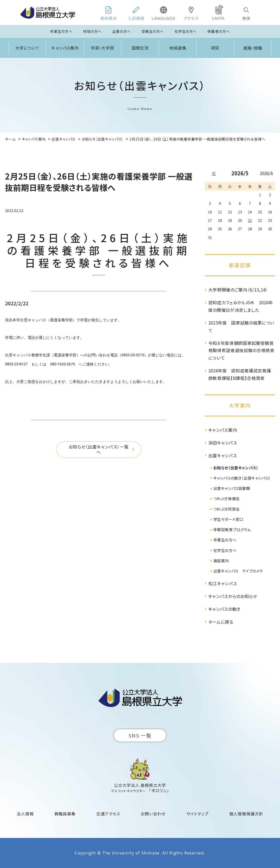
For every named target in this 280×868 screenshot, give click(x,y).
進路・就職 (253, 48)
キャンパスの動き (225, 609)
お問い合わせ (153, 814)
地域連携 (178, 48)
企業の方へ (122, 31)
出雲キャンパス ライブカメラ (238, 571)
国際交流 (140, 48)
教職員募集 (65, 814)
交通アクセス (108, 814)
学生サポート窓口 (228, 519)
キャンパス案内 (65, 48)
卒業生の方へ (61, 31)
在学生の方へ (186, 31)
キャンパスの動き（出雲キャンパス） (242, 478)
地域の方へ (93, 31)
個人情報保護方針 (246, 814)
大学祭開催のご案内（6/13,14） (238, 290)
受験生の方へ (153, 31)
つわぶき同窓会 (227, 509)
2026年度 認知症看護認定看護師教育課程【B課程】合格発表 (240, 374)
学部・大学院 (103, 48)
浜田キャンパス (223, 443)
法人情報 (25, 814)
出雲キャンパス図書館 (232, 488)
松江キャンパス (223, 583)
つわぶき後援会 (227, 498)
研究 (215, 48)
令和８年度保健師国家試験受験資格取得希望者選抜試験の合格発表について (241, 350)
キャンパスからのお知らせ (233, 596)
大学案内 (240, 405)
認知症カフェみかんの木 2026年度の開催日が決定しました (241, 306)
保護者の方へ (219, 31)
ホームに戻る (221, 622)
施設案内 (221, 561)
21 (250, 220)
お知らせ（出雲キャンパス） (236, 468)
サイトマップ (197, 814)
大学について (28, 48)
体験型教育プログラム (232, 530)
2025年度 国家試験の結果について (242, 326)
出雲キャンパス (223, 455)
